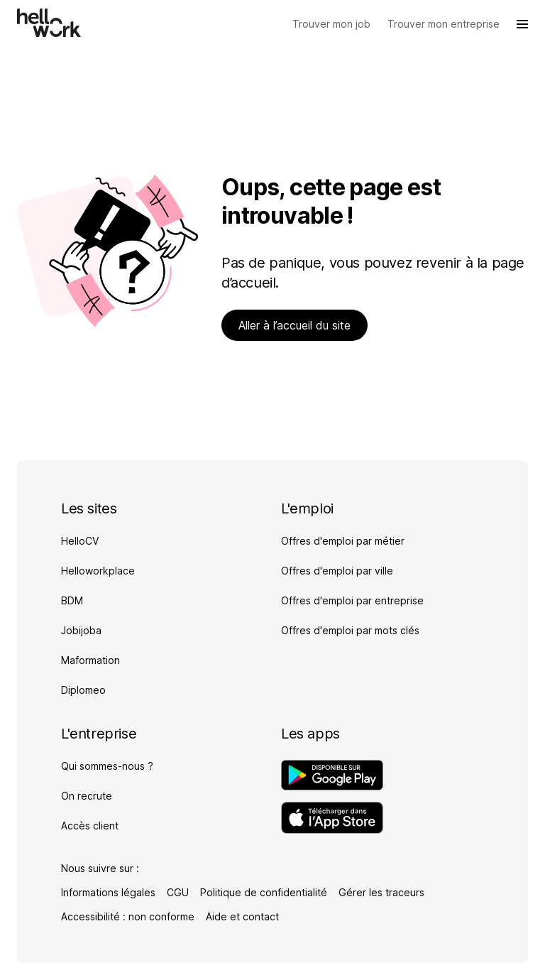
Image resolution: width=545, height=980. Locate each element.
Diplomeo (83, 690)
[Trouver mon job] (331, 24)
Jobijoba (81, 630)
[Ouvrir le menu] (522, 24)
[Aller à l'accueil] (49, 23)
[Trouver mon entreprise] (444, 24)
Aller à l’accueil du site (294, 325)
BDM (72, 600)
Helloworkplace (98, 571)
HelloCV (80, 541)
